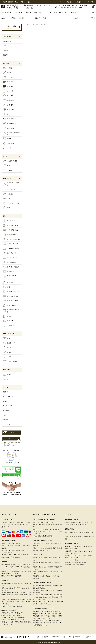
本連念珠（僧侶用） (10, 161)
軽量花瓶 (37, 18)
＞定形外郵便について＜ (40, 625)
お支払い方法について (56, 637)
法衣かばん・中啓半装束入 (11, 133)
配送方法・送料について (67, 637)
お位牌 (7, 357)
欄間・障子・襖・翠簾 (11, 296)
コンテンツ (84, 12)
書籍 (6, 208)
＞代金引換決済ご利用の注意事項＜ (12, 606)
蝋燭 (44, 18)
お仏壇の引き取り (10, 361)
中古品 (7, 374)
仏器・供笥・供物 (10, 253)
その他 (7, 148)
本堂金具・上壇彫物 (11, 301)
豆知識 (5, 401)
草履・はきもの (9, 110)
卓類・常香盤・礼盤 (10, 230)
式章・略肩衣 (9, 128)
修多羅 (7, 73)
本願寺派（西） (7, 41)
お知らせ (5, 392)
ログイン (61, 2)
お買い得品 (72, 12)
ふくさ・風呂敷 (9, 189)
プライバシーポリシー (89, 637)
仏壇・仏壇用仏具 (59, 12)
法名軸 (7, 348)
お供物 (29, 18)
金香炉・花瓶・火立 (10, 244)
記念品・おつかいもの (11, 203)
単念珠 (7, 166)
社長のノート (7, 424)
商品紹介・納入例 (8, 396)
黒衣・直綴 (8, 86)
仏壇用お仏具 (9, 343)
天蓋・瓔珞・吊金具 (10, 235)
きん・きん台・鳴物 (10, 258)
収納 (6, 198)
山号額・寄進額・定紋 (11, 291)
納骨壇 (7, 316)
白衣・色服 (8, 96)
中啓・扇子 (8, 194)
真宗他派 (6, 50)
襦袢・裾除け (9, 100)
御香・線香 (8, 321)
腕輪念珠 (8, 170)
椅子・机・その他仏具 (11, 267)
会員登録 (70, 2)
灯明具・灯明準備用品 (11, 239)
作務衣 (7, 139)
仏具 (48, 12)
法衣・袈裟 (17, 12)
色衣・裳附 (8, 82)
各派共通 (6, 55)
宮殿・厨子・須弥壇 (10, 225)
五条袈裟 (21, 18)
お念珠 (27, 12)
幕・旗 (7, 287)
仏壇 (6, 338)
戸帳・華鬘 (8, 282)
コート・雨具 (8, 143)
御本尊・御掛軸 (9, 221)
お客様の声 (6, 410)
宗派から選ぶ (6, 12)
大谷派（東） (6, 46)
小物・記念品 (38, 12)
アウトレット (8, 379)
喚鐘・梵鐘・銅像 (10, 305)
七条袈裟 (13, 18)
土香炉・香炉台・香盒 (11, 248)
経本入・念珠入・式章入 (11, 184)
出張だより (6, 420)
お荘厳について (7, 406)
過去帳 (7, 352)
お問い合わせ (91, 2)
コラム (5, 415)
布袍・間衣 (8, 91)
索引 (93, 12)
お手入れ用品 (9, 325)
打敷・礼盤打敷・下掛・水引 (11, 277)
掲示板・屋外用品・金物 (11, 311)
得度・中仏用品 (9, 119)
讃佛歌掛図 (8, 271)
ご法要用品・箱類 (10, 262)
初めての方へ (46, 637)
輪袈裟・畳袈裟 (9, 123)
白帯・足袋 (8, 105)
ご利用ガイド (79, 2)
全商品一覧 (38, 637)
